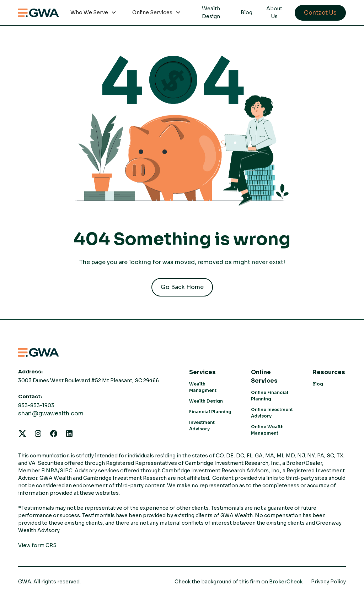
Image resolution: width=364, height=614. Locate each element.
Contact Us (320, 13)
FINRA (50, 471)
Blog (247, 12)
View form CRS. (38, 545)
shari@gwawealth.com (51, 413)
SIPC (66, 471)
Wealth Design (211, 12)
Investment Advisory (202, 426)
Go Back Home (182, 287)
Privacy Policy (328, 582)
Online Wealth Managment (267, 430)
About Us (274, 12)
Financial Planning (210, 412)
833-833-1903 (36, 405)
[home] (39, 13)
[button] (93, 13)
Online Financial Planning (270, 396)
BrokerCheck (286, 582)
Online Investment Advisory (272, 413)
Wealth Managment (203, 387)
